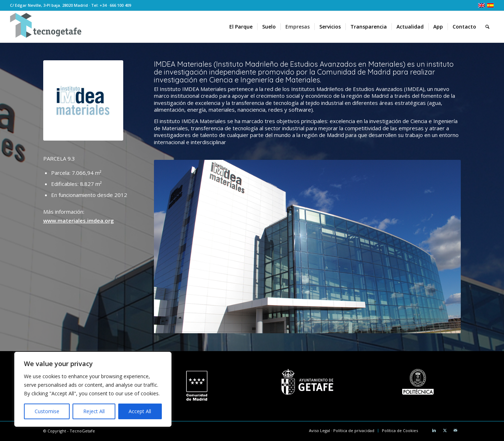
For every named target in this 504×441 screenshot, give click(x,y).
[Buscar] (487, 27)
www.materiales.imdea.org (79, 220)
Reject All (94, 411)
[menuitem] (241, 27)
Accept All (140, 411)
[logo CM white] (197, 386)
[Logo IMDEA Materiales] (83, 100)
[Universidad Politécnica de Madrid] (418, 382)
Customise (47, 411)
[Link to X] (445, 430)
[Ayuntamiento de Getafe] (307, 382)
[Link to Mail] (455, 430)
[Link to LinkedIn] (434, 430)
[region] (93, 389)
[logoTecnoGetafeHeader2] (46, 27)
